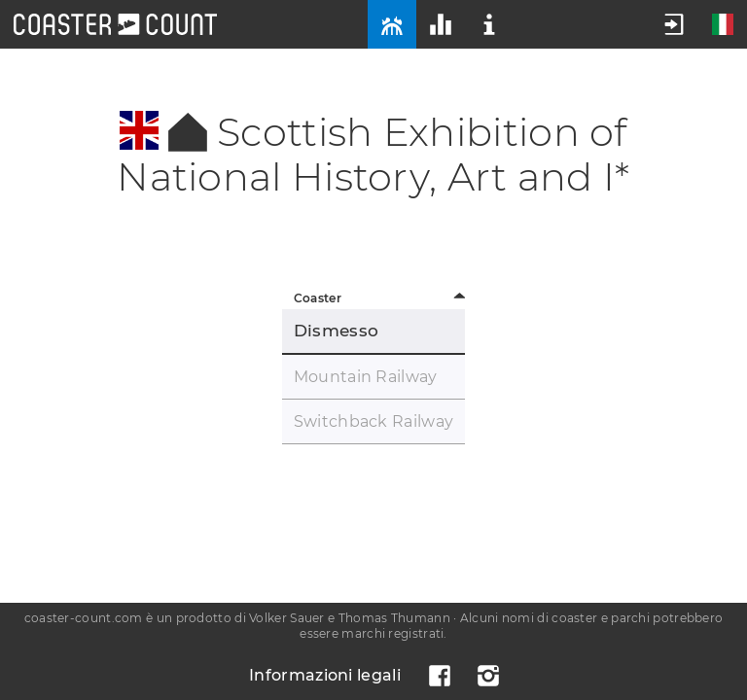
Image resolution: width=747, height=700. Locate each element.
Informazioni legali (325, 675)
